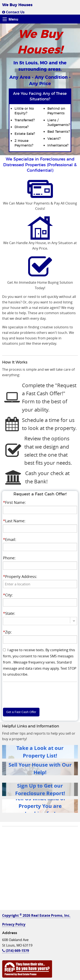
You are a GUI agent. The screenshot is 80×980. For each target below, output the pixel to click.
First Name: (14, 502)
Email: (10, 539)
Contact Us (13, 12)
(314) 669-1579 (16, 951)
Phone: (9, 558)
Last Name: (14, 521)
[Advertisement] (40, 870)
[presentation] (40, 584)
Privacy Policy (14, 924)
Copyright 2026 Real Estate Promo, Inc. (36, 915)
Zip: (7, 632)
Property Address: (20, 576)
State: (9, 613)
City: (8, 595)
